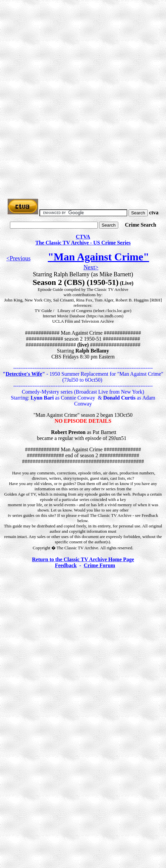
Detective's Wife (24, 374)
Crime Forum (100, 565)
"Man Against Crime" (98, 257)
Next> (91, 267)
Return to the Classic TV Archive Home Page (83, 559)
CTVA (83, 237)
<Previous (18, 258)
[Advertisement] (84, 49)
